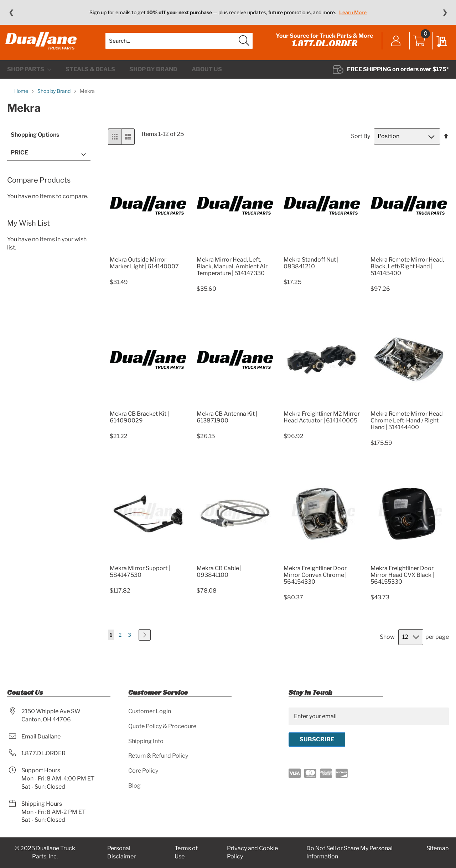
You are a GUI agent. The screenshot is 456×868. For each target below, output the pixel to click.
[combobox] (179, 44)
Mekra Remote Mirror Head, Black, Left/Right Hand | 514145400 (407, 273)
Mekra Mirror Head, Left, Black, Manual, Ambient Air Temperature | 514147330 (232, 273)
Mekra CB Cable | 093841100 (219, 579)
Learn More (353, 12)
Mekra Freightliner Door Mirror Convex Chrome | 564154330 (315, 582)
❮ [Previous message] (11, 12)
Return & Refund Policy (158, 756)
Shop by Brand (55, 98)
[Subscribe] (317, 740)
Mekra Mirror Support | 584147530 (140, 579)
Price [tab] (19, 160)
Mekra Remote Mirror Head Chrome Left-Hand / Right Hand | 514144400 (407, 428)
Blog (134, 786)
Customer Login (150, 711)
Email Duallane (41, 737)
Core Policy (143, 771)
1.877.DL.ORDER (323, 47)
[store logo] (43, 44)
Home (22, 98)
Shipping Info (146, 741)
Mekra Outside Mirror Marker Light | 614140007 (144, 270)
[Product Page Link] (148, 258)
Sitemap (438, 849)
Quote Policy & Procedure (162, 726)
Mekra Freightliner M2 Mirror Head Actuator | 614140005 (322, 425)
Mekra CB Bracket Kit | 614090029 (139, 425)
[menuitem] (29, 77)
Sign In (394, 45)
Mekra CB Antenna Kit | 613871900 (227, 425)
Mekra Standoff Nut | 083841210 (311, 270)
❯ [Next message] (445, 12)
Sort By (361, 144)
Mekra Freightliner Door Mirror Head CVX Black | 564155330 (402, 582)
